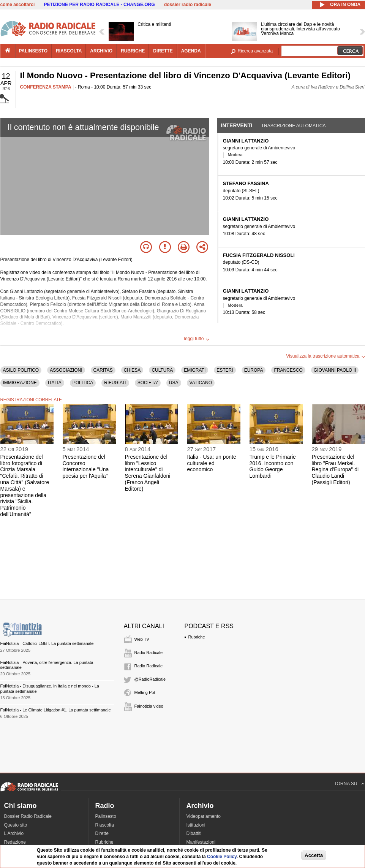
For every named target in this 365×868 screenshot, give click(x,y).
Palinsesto (106, 816)
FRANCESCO (288, 370)
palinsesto (33, 51)
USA (174, 383)
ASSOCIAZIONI (66, 370)
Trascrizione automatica (294, 126)
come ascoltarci (18, 5)
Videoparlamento (204, 816)
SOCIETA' (148, 383)
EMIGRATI (195, 370)
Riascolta (105, 825)
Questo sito (16, 825)
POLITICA (83, 383)
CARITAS (103, 370)
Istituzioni (196, 825)
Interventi (237, 125)
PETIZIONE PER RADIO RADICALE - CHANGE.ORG (100, 5)
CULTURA (162, 370)
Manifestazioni (201, 842)
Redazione (15, 842)
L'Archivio (14, 833)
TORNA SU (345, 784)
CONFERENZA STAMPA (46, 87)
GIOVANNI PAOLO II (335, 370)
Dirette (102, 833)
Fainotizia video (149, 706)
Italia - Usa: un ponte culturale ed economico (212, 463)
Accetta (314, 855)
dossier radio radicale (188, 5)
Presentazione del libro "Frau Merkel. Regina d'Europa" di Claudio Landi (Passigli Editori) (335, 470)
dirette (163, 51)
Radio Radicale (149, 653)
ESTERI (225, 370)
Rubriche (197, 637)
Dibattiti (194, 833)
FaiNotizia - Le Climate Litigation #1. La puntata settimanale (56, 710)
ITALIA (55, 383)
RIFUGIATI (115, 383)
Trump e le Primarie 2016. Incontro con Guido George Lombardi (273, 466)
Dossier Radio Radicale (28, 816)
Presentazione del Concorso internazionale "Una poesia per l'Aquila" (86, 466)
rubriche (133, 51)
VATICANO (201, 383)
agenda (191, 51)
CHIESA (132, 370)
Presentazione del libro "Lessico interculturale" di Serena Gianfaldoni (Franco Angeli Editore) (148, 473)
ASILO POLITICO (21, 370)
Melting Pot (145, 692)
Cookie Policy (222, 857)
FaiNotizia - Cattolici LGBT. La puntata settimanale (47, 643)
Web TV (142, 639)
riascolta (69, 51)
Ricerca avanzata (255, 51)
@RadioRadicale (150, 679)
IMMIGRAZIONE (20, 383)
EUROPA (254, 370)
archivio (101, 51)
